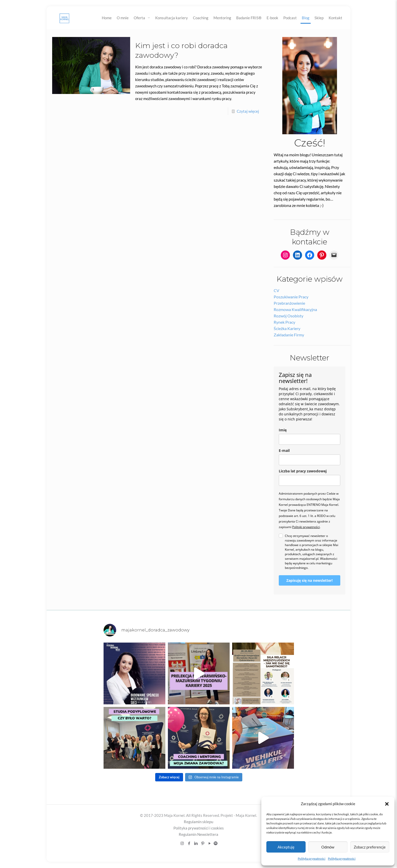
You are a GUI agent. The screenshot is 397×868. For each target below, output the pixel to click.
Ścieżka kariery (287, 328)
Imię (283, 430)
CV (276, 290)
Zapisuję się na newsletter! (310, 580)
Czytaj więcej (248, 111)
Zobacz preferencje (370, 847)
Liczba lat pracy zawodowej (303, 471)
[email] (310, 460)
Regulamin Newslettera (198, 834)
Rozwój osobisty (289, 316)
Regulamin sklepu (198, 822)
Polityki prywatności (306, 527)
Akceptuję (286, 847)
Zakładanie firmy (289, 335)
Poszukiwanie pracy (291, 297)
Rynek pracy (284, 322)
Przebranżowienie (289, 303)
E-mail (284, 450)
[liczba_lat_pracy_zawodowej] (310, 480)
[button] (387, 804)
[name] (310, 439)
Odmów (328, 847)
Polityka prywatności (312, 859)
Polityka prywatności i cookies (199, 828)
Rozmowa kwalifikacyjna (295, 309)
